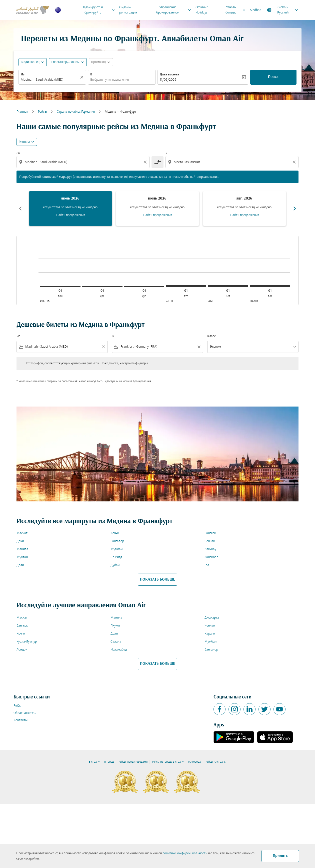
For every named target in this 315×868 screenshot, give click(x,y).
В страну (94, 762)
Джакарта (212, 618)
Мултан (22, 557)
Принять (280, 856)
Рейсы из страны (216, 762)
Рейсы (42, 112)
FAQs (17, 706)
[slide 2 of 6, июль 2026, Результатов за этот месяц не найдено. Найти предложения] (157, 209)
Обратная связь (25, 713)
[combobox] (50, 80)
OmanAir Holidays (202, 10)
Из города (194, 762)
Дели (20, 565)
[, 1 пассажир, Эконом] (65, 62)
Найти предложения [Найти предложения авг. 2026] (245, 215)
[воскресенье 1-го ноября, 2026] (270, 286)
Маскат (22, 533)
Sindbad (256, 10)
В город (109, 762)
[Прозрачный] (82, 77)
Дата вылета (169, 75)
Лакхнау (210, 549)
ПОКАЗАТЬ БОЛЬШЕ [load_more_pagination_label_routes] (157, 580)
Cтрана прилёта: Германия (76, 112)
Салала (116, 642)
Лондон (22, 650)
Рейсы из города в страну (168, 762)
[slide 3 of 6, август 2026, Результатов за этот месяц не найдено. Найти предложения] (244, 209)
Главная (22, 112)
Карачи (210, 634)
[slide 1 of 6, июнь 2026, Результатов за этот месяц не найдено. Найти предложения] (70, 209)
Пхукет (115, 626)
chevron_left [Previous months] (20, 209)
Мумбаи (116, 549)
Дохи (20, 541)
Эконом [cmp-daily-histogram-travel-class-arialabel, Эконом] (24, 142)
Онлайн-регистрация (128, 10)
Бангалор (117, 541)
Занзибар (211, 557)
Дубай (115, 565)
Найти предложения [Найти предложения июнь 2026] (71, 215)
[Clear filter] (103, 347)
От (18, 153)
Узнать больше (237, 10)
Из (23, 75)
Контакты (20, 720)
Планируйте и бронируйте (100, 10)
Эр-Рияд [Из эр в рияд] (116, 557)
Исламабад (119, 650)
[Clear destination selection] (295, 162)
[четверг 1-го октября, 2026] (228, 286)
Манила (22, 549)
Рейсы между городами (133, 762)
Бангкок (210, 533)
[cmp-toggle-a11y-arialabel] (157, 162)
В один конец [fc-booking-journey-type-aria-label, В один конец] (30, 62)
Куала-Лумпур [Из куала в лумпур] (27, 642)
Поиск (273, 77)
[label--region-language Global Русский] (283, 10)
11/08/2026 (168, 80)
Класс (211, 336)
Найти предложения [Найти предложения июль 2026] (158, 215)
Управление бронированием (175, 10)
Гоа (207, 565)
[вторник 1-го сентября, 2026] (186, 286)
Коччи (115, 533)
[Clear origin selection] (146, 162)
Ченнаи (210, 541)
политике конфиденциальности (185, 853)
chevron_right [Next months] (294, 209)
